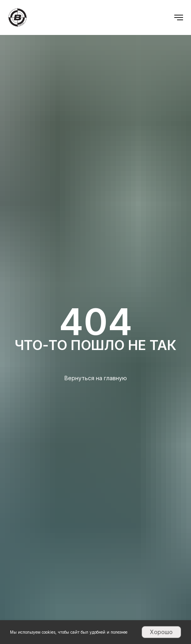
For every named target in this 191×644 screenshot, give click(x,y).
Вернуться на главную (96, 378)
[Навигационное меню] (179, 17)
